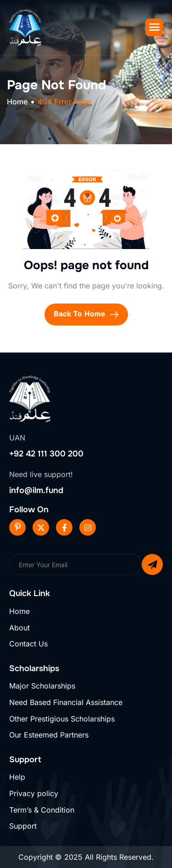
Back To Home (86, 315)
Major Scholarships (42, 686)
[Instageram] (88, 527)
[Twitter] (41, 527)
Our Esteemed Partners (49, 735)
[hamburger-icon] (154, 27)
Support (23, 826)
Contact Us (28, 644)
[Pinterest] (17, 527)
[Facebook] (64, 527)
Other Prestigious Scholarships (62, 719)
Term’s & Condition (42, 810)
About (19, 628)
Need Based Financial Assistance (66, 702)
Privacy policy (34, 793)
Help (17, 777)
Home (19, 611)
